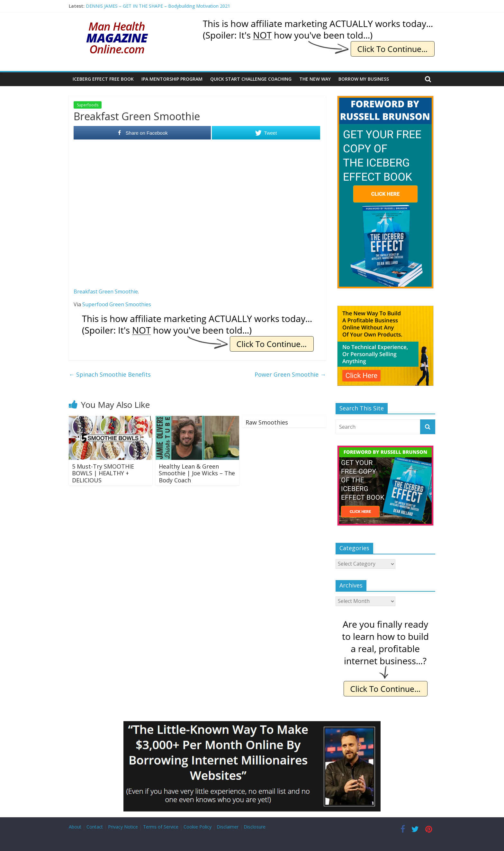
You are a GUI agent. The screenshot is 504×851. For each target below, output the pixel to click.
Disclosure (255, 827)
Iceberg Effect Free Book (103, 79)
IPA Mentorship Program (172, 79)
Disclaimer (228, 827)
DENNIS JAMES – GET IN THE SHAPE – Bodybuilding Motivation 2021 (158, 6)
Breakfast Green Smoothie (106, 291)
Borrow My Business (364, 79)
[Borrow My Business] (252, 725)
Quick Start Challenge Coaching (251, 79)
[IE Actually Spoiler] (318, 22)
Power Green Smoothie (290, 374)
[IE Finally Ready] (385, 621)
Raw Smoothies (267, 422)
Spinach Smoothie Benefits (110, 374)
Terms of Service (161, 827)
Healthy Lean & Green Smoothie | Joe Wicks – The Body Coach (197, 473)
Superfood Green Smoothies (117, 304)
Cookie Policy (198, 827)
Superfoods (88, 105)
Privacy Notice (123, 827)
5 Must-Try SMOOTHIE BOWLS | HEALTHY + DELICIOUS (103, 473)
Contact (95, 827)
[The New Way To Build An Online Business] (385, 309)
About (75, 827)
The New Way (315, 79)
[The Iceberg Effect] (385, 99)
